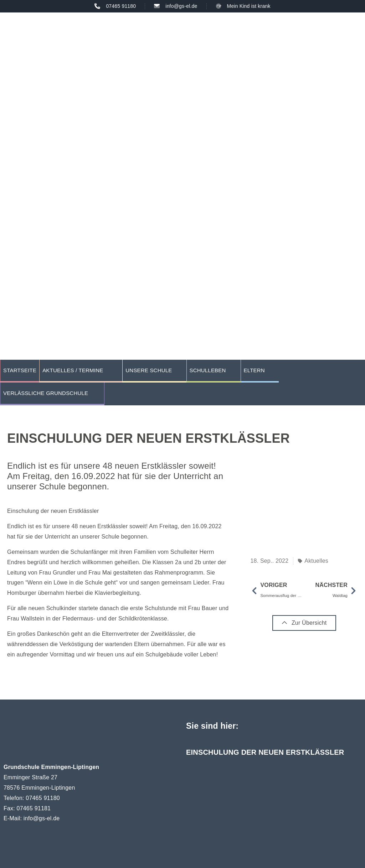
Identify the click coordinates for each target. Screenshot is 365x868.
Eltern (254, 370)
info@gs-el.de (42, 818)
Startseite (20, 370)
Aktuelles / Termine (73, 370)
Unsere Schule (149, 370)
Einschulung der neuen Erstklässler (265, 752)
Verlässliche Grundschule (46, 393)
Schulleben (208, 370)
